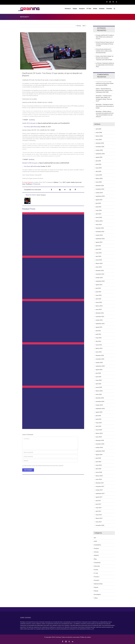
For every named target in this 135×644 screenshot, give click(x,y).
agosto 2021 (99, 327)
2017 (64, 182)
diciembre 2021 (100, 313)
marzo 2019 (99, 430)
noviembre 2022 (100, 274)
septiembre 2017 (100, 494)
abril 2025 (98, 171)
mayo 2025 (99, 168)
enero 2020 (99, 394)
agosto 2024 (99, 200)
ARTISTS (96, 556)
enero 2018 (99, 479)
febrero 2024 (99, 221)
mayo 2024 (99, 210)
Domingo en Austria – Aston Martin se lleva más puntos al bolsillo (105, 106)
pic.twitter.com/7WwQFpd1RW (61, 123)
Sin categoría (97, 594)
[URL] (50, 461)
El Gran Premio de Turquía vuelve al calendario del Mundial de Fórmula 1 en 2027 (105, 44)
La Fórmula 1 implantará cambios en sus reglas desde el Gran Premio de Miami (105, 65)
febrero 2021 (99, 348)
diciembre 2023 (100, 228)
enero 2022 (99, 309)
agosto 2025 (99, 157)
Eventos (96, 570)
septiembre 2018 (100, 451)
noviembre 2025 (100, 147)
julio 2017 (98, 501)
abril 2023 (98, 256)
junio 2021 (98, 334)
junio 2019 (98, 419)
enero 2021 (99, 352)
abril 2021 (98, 341)
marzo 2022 (99, 302)
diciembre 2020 (100, 355)
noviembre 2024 (100, 189)
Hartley (73, 182)
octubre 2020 (99, 363)
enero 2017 (99, 522)
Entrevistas (97, 566)
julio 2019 (98, 416)
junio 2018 (98, 462)
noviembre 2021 (100, 317)
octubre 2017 (99, 490)
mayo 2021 (99, 338)
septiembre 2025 (100, 154)
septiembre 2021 (100, 324)
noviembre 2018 (100, 444)
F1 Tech (96, 573)
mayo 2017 (99, 508)
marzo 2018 (99, 472)
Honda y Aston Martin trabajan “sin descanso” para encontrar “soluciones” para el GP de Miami (105, 58)
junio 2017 (98, 504)
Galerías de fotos (98, 584)
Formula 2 (97, 577)
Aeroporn (96, 548)
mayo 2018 (99, 465)
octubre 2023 (99, 235)
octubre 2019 (99, 405)
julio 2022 (98, 288)
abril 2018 (98, 469)
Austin (68, 182)
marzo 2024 (99, 217)
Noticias (56, 182)
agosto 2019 (99, 412)
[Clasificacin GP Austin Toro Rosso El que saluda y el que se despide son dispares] (53, 51)
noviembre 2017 (100, 486)
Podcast (96, 591)
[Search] (114, 8)
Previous (79, 26)
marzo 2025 (99, 175)
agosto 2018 (99, 455)
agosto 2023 (99, 242)
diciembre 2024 (100, 186)
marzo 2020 (99, 387)
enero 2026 (99, 140)
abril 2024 (98, 214)
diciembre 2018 (100, 440)
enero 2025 (99, 182)
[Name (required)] (50, 452)
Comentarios (97, 563)
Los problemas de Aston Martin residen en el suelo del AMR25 (105, 83)
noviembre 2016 (100, 525)
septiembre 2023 (100, 239)
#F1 (95, 538)
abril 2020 (98, 384)
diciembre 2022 (100, 271)
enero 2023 (99, 267)
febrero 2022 (99, 306)
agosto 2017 (99, 497)
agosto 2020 (99, 370)
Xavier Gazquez (29, 182)
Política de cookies (86, 637)
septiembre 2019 (100, 409)
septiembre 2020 (100, 366)
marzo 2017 (99, 515)
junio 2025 (98, 164)
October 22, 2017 (46, 127)
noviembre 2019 (100, 402)
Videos (96, 598)
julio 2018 (98, 458)
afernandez (99, 96)
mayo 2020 (99, 380)
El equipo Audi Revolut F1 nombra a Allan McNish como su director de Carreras (105, 37)
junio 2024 (98, 207)
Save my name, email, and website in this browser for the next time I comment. (44, 466)
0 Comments (37, 184)
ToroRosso (29, 184)
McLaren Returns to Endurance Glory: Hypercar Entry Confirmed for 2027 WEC (104, 90)
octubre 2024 (99, 193)
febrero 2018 (99, 476)
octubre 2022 (99, 278)
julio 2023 (98, 246)
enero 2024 (99, 225)
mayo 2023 (99, 253)
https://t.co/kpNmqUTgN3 (45, 123)
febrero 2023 (99, 263)
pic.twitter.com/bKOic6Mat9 (61, 163)
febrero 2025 (99, 179)
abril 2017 (98, 511)
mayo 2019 (99, 423)
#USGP (26, 120)
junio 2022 (98, 292)
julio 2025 (98, 161)
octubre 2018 (99, 448)
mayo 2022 (99, 295)
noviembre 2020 (100, 359)
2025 (95, 541)
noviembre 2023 (100, 232)
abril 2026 (98, 129)
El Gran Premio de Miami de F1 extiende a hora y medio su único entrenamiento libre (104, 51)
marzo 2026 (99, 133)
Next (84, 26)
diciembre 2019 (100, 398)
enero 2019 (99, 437)
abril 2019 (98, 426)
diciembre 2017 (100, 483)
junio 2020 (98, 377)
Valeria (98, 89)
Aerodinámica (98, 545)
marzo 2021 (99, 345)
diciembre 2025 (100, 143)
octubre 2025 (99, 150)
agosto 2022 (99, 285)
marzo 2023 (99, 260)
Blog (95, 559)
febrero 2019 (99, 433)
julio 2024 (98, 203)
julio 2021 (98, 331)
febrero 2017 (99, 518)
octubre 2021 (99, 320)
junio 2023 (98, 249)
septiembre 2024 (100, 196)
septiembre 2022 (100, 281)
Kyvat (77, 182)
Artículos (96, 552)
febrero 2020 (99, 391)
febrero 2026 (99, 136)
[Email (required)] (50, 456)
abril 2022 (98, 299)
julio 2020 (98, 373)
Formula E (97, 580)
